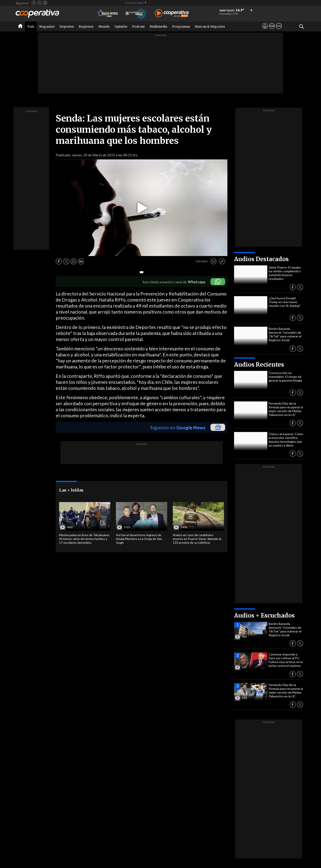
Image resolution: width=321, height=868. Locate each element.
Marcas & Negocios (210, 27)
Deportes (67, 27)
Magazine (47, 27)
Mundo (104, 27)
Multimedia (158, 27)
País (31, 27)
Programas (181, 27)
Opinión (121, 27)
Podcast (138, 27)
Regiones (86, 27)
